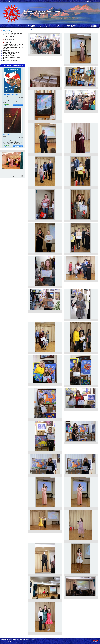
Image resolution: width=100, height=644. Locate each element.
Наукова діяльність (58, 26)
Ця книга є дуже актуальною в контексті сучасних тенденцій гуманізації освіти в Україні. (12, 101)
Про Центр (7, 26)
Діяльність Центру (9, 38)
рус (91, 1)
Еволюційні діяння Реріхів (33, 26)
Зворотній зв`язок (9, 40)
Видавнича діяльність (94, 26)
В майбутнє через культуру (71, 26)
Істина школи (7, 135)
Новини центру (8, 36)
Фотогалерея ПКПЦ (42, 30)
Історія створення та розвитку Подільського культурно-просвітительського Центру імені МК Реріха (13, 46)
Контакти (83, 26)
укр (88, 1)
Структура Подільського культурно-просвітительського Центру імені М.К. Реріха (12, 33)
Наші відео (7, 43)
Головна (28, 30)
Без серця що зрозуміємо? (11, 95)
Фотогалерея (8, 41)
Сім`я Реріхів (20, 26)
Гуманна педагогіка (45, 26)
